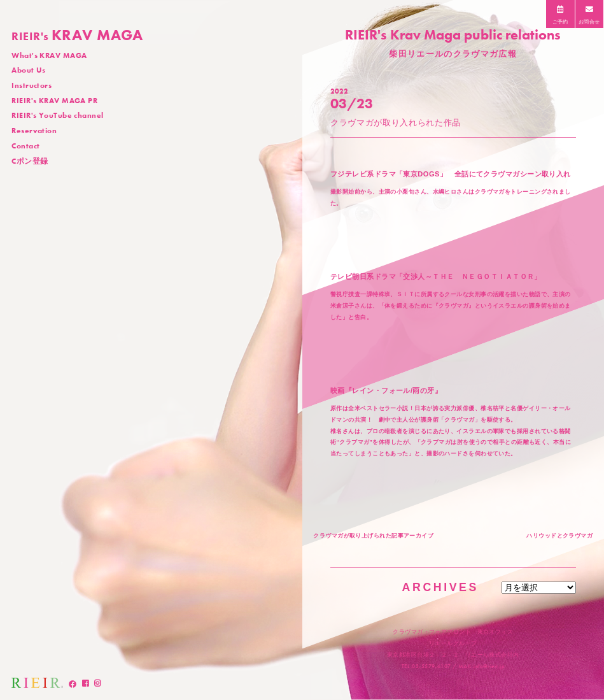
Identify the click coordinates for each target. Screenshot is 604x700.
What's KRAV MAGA (49, 55)
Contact (25, 146)
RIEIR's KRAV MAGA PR (54, 101)
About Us (29, 70)
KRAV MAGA (77, 35)
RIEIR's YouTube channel (57, 115)
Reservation (34, 131)
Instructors (32, 85)
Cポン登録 (30, 161)
